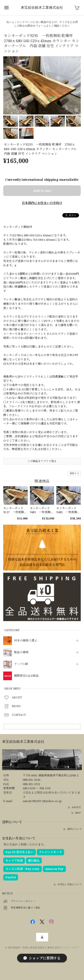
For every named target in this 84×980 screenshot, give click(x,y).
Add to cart (42, 191)
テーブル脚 (21, 664)
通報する (74, 473)
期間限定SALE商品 (26, 676)
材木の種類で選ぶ (26, 641)
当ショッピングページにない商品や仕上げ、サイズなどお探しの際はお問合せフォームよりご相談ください (42, 24)
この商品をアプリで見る (42, 461)
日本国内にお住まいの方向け (42, 203)
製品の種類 (21, 652)
